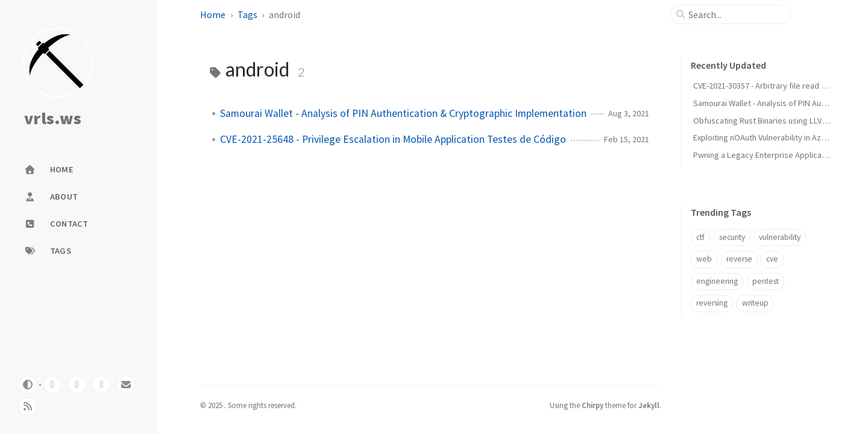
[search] (735, 14)
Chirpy (593, 405)
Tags (247, 14)
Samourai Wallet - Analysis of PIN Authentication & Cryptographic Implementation (403, 113)
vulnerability (780, 237)
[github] (52, 385)
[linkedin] (101, 385)
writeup (755, 303)
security (732, 237)
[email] (126, 385)
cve (772, 259)
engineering (717, 281)
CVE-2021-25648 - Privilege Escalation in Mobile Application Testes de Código (393, 139)
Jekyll (649, 405)
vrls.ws (53, 119)
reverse (739, 259)
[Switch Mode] (28, 385)
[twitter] (77, 385)
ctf (700, 237)
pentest (766, 281)
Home (213, 14)
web (704, 259)
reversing (712, 303)
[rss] (28, 406)
